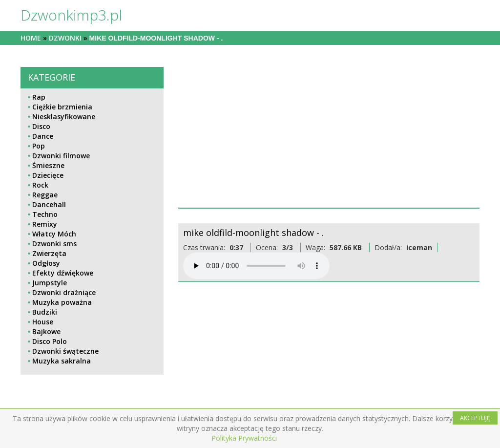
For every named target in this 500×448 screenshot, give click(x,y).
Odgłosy (46, 263)
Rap (39, 97)
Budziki (45, 312)
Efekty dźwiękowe (63, 273)
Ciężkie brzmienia (62, 107)
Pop (39, 146)
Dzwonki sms (54, 244)
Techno (45, 214)
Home (31, 38)
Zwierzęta (49, 253)
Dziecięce (48, 175)
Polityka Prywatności (244, 438)
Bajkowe (46, 331)
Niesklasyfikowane (64, 117)
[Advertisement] (329, 135)
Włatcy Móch (54, 234)
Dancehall (49, 204)
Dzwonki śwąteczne (65, 351)
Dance (43, 136)
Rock (40, 185)
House (43, 322)
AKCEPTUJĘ (475, 418)
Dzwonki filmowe (61, 156)
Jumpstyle (50, 283)
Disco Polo (50, 341)
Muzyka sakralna (62, 361)
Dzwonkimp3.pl (71, 15)
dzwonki (65, 38)
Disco (41, 126)
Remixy (45, 224)
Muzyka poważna (62, 302)
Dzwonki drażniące (64, 292)
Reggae (45, 195)
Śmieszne (48, 165)
